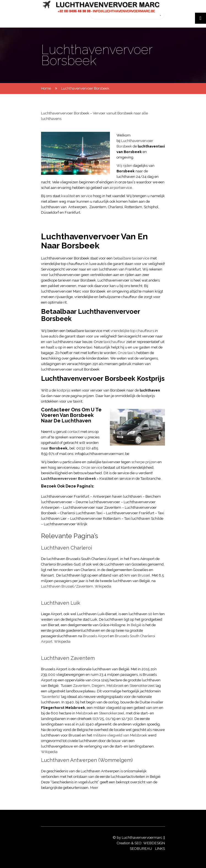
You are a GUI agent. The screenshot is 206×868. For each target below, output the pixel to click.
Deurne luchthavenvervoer (98, 502)
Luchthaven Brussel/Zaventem (67, 586)
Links (160, 849)
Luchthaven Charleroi (67, 548)
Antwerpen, (78, 207)
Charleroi (115, 207)
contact (74, 432)
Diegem (98, 686)
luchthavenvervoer (65, 275)
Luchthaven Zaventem (68, 658)
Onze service (92, 468)
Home (46, 88)
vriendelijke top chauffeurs (133, 331)
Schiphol (151, 207)
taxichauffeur (114, 342)
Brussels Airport (96, 636)
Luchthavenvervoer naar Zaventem (92, 507)
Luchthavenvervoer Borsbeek (69, 479)
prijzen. (89, 396)
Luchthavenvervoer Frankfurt (65, 496)
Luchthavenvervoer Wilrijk (66, 524)
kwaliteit (68, 196)
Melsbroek (115, 686)
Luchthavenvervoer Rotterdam (95, 519)
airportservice (121, 188)
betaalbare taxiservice (131, 258)
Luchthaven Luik (61, 603)
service (87, 196)
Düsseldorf (50, 212)
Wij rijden (124, 166)
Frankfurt (72, 212)
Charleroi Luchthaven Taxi (82, 513)
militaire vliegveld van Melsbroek (120, 735)
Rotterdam (133, 207)
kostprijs (63, 390)
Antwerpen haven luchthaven (118, 496)
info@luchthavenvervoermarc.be (102, 454)
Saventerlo (51, 697)
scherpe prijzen (144, 462)
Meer (94, 788)
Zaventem (98, 207)
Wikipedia (103, 586)
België (136, 625)
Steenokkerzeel (142, 686)
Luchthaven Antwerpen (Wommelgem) (87, 760)
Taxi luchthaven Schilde (144, 519)
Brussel (144, 575)
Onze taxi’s (127, 353)
